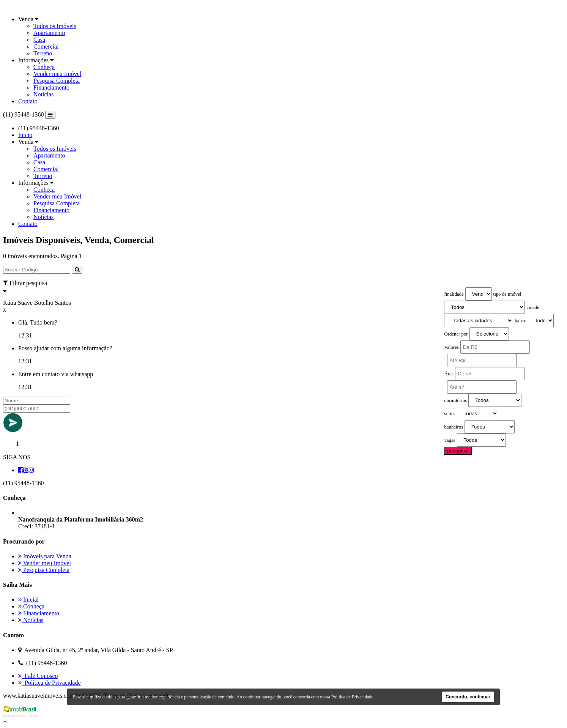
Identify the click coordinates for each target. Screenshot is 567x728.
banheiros (454, 427)
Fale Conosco (38, 676)
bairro (521, 321)
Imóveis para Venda (45, 556)
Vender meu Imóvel (57, 74)
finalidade (454, 294)
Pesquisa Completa (57, 81)
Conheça (44, 67)
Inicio (25, 135)
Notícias (43, 94)
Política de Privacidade (50, 683)
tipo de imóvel (507, 294)
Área (449, 374)
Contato (28, 101)
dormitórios (455, 400)
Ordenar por (456, 334)
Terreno (43, 53)
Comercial (46, 46)
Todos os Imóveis (55, 26)
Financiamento (51, 87)
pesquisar (458, 451)
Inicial (28, 600)
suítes (450, 414)
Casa (39, 40)
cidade (533, 307)
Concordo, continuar (468, 697)
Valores (451, 347)
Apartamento (49, 33)
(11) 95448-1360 (23, 114)
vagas (450, 440)
